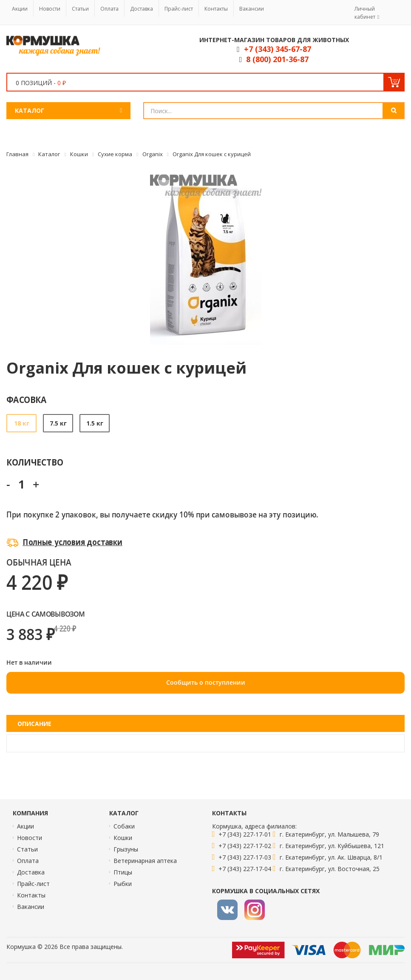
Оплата (109, 9)
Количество (35, 462)
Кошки (123, 838)
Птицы (123, 872)
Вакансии (252, 9)
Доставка (142, 9)
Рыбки (123, 884)
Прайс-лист (179, 9)
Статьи (80, 9)
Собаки (124, 826)
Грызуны (126, 849)
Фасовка (27, 399)
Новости (50, 9)
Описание (34, 724)
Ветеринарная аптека (145, 861)
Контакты (216, 9)
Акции (20, 9)
